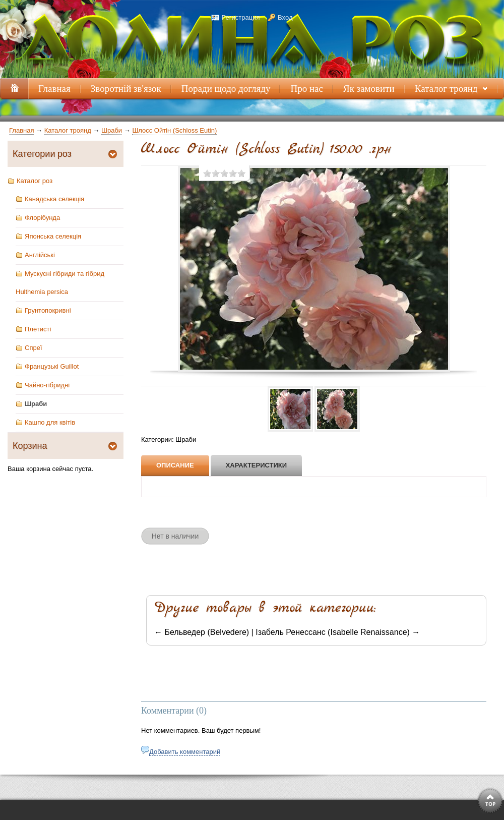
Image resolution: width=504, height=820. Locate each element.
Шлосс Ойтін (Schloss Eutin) (174, 130)
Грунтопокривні (48, 310)
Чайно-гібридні (47, 385)
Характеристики (257, 465)
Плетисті (38, 329)
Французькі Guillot (52, 366)
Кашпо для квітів (50, 422)
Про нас (307, 89)
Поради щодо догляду (226, 89)
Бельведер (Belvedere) (207, 632)
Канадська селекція (54, 199)
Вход (285, 17)
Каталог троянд (448, 91)
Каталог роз (35, 181)
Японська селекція (53, 236)
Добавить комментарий (185, 752)
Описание (175, 465)
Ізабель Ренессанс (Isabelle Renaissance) (333, 632)
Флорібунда (42, 218)
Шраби (112, 130)
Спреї (34, 348)
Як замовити (369, 89)
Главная (21, 130)
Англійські (40, 255)
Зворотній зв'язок (126, 89)
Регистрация (240, 17)
